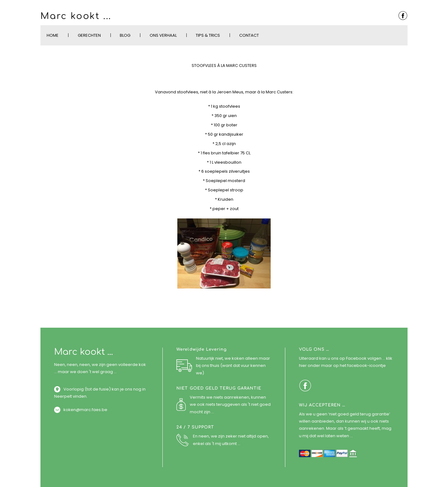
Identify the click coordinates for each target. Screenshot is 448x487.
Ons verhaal (163, 35)
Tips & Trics (208, 35)
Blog (125, 35)
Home (53, 35)
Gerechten (89, 35)
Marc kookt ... (76, 16)
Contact (249, 35)
